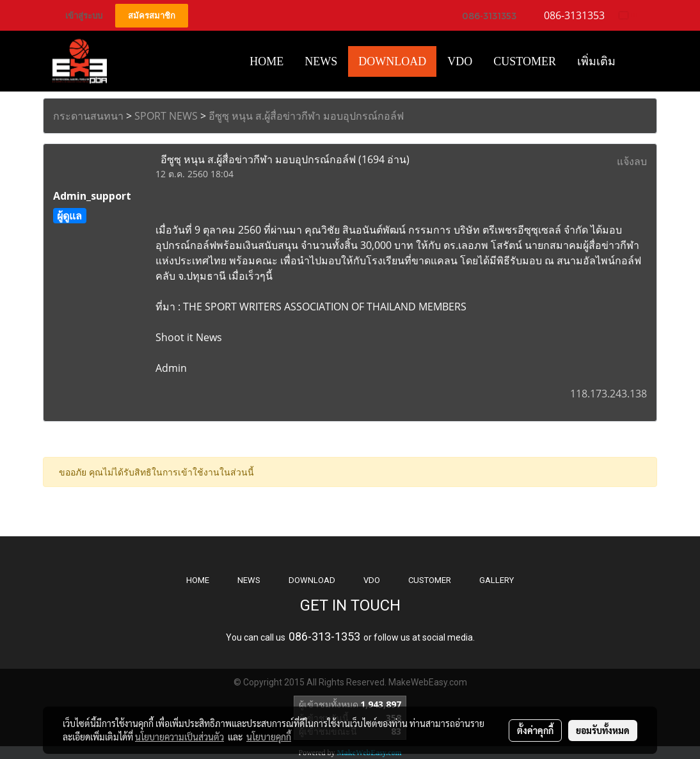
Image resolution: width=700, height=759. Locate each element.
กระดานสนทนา (88, 116)
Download (392, 61)
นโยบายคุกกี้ (269, 737)
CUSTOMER (430, 580)
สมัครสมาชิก (152, 16)
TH (629, 15)
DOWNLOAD (312, 580)
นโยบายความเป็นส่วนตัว (179, 737)
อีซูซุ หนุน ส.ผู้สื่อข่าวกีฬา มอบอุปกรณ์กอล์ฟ (306, 116)
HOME (266, 61)
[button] (637, 61)
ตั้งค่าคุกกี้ (535, 730)
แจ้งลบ (632, 161)
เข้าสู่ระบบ (84, 16)
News (321, 61)
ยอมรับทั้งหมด (603, 730)
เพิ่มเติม (596, 61)
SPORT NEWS (166, 116)
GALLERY (497, 580)
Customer (525, 61)
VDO (460, 61)
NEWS (249, 580)
